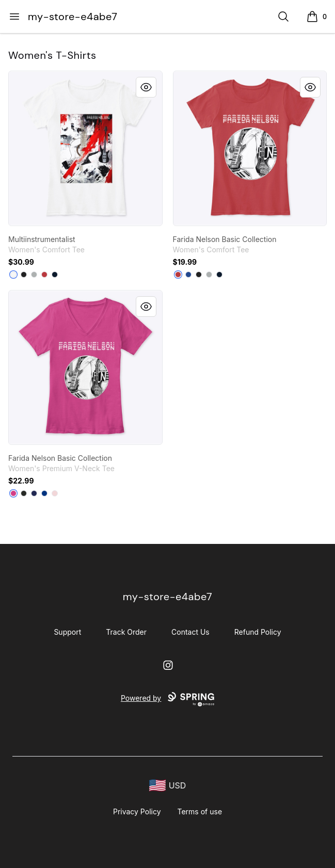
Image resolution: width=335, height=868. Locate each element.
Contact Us (190, 632)
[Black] (24, 275)
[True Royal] (44, 493)
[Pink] (55, 493)
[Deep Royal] (188, 275)
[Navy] (34, 493)
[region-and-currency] (168, 786)
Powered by (168, 699)
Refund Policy (258, 632)
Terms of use (200, 811)
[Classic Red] (44, 275)
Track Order (126, 632)
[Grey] (34, 275)
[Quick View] (146, 87)
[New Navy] (55, 275)
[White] (13, 275)
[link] (85, 148)
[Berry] (13, 493)
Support (67, 632)
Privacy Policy (137, 811)
